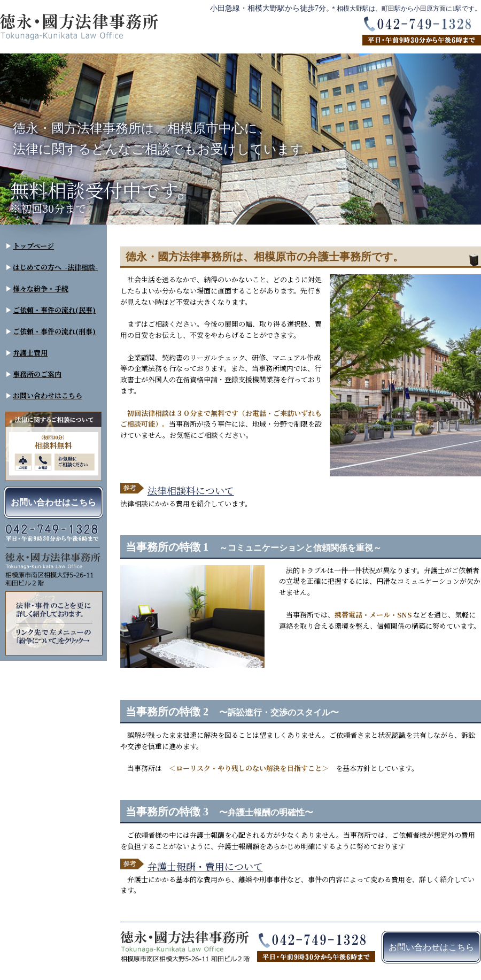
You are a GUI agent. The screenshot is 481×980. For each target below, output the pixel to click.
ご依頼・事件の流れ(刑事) (54, 331)
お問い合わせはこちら (48, 395)
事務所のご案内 (37, 374)
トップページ (33, 246)
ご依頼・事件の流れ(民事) (54, 310)
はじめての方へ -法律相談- (55, 267)
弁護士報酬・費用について (205, 866)
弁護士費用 (30, 353)
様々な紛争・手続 (41, 288)
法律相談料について (191, 490)
